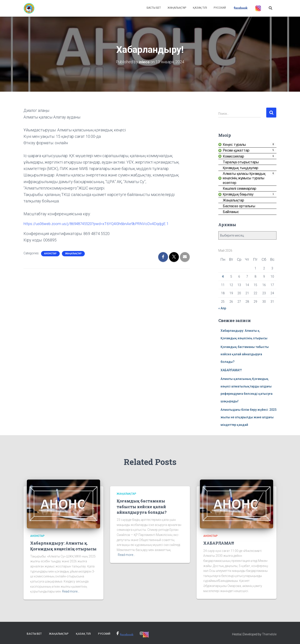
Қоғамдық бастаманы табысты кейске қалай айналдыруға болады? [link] (245, 354)
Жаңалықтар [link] (177, 8)
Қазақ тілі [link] (200, 8)
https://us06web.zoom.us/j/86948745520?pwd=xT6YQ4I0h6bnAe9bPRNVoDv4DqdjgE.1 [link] (100, 224)
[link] (29, 8)
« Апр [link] (222, 308)
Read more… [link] (71, 591)
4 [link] (223, 277)
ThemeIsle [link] (269, 634)
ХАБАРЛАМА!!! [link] (231, 370)
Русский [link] (220, 8)
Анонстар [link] (50, 253)
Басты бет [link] (154, 8)
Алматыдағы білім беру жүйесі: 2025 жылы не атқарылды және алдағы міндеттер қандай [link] (249, 417)
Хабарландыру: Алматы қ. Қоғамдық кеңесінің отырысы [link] (63, 546)
